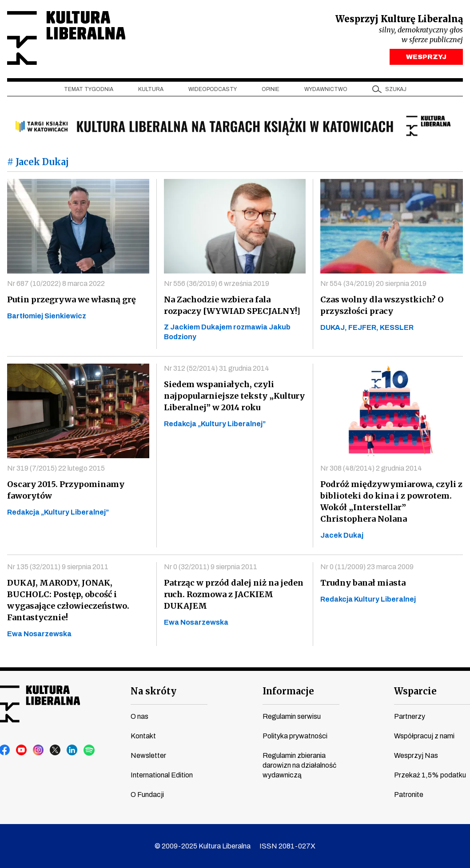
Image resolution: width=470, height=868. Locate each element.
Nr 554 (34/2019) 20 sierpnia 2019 (373, 283)
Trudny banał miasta (363, 583)
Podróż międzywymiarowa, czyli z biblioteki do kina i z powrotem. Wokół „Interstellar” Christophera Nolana (391, 501)
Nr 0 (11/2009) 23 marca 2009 (367, 567)
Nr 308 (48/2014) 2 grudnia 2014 (371, 468)
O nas (139, 716)
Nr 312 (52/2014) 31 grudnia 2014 (217, 368)
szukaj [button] (396, 89)
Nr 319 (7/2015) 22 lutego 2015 (56, 468)
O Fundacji (147, 795)
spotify (89, 750)
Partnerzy (410, 716)
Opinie (271, 89)
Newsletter (148, 755)
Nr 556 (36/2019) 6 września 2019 (217, 283)
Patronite (409, 795)
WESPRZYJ (426, 57)
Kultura (151, 89)
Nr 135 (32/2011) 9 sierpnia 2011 (58, 567)
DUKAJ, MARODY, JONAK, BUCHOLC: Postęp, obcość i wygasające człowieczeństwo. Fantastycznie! (68, 600)
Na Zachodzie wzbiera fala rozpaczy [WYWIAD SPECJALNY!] (232, 305)
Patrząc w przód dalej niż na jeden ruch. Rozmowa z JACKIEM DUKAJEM (234, 594)
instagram (39, 750)
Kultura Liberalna (66, 38)
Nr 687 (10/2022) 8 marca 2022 (56, 283)
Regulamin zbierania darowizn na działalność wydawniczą (299, 765)
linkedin (72, 750)
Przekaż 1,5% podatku (430, 775)
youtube (22, 750)
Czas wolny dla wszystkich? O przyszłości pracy (382, 305)
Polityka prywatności (295, 736)
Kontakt (143, 736)
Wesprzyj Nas (416, 755)
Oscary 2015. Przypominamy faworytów (66, 490)
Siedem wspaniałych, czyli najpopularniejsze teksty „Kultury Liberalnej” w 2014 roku (234, 396)
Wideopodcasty (213, 89)
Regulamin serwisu (292, 716)
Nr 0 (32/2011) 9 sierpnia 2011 (211, 567)
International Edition (162, 775)
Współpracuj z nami (424, 736)
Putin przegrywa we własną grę (72, 299)
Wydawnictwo (326, 89)
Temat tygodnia (89, 89)
